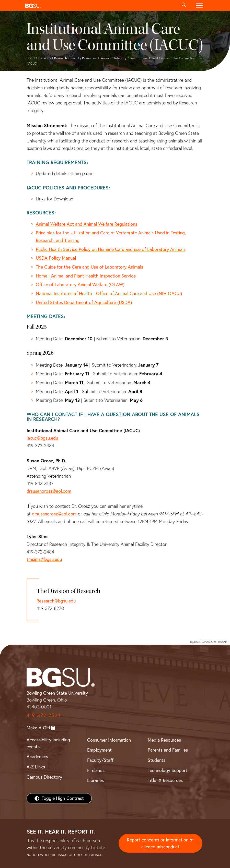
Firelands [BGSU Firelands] (96, 770)
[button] (100, 5)
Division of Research (53, 58)
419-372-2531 (43, 715)
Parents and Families (168, 750)
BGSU (31, 58)
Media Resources (164, 740)
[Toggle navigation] (199, 5)
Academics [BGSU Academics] (37, 757)
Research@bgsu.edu (56, 601)
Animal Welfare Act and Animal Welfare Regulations (87, 224)
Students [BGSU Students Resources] (157, 760)
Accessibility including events (48, 743)
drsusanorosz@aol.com (49, 491)
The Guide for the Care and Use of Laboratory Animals (89, 267)
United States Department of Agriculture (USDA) (84, 302)
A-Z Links (36, 767)
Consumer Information (109, 740)
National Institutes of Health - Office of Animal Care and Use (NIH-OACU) (109, 293)
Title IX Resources (165, 780)
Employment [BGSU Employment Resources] (99, 750)
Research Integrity (113, 58)
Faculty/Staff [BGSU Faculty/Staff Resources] (100, 760)
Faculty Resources (84, 58)
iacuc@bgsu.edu (42, 438)
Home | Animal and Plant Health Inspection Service (86, 276)
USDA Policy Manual (56, 258)
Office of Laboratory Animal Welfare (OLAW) (80, 285)
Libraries (95, 780)
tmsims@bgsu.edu (44, 559)
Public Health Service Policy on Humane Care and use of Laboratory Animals (111, 249)
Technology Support (168, 770)
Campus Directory (44, 777)
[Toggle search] (184, 5)
